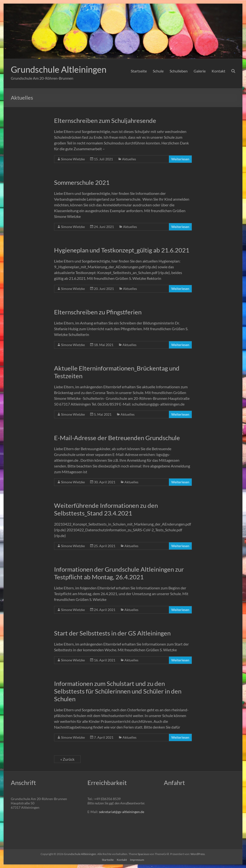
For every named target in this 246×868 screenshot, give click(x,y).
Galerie (200, 71)
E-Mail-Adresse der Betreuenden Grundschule (117, 438)
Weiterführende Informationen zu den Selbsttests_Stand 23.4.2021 (106, 509)
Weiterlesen (180, 159)
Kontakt (218, 71)
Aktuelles (129, 159)
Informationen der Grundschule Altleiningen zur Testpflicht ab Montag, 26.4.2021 (119, 573)
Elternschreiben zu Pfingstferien (98, 312)
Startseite (139, 71)
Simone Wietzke (73, 159)
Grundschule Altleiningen (59, 69)
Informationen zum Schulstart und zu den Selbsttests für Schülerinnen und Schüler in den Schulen (118, 691)
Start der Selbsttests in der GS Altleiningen (112, 633)
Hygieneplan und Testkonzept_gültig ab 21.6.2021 (122, 250)
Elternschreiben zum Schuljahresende (105, 120)
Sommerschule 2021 (82, 182)
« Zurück (67, 759)
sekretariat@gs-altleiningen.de (122, 812)
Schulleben (179, 71)
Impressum (137, 860)
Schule (158, 71)
